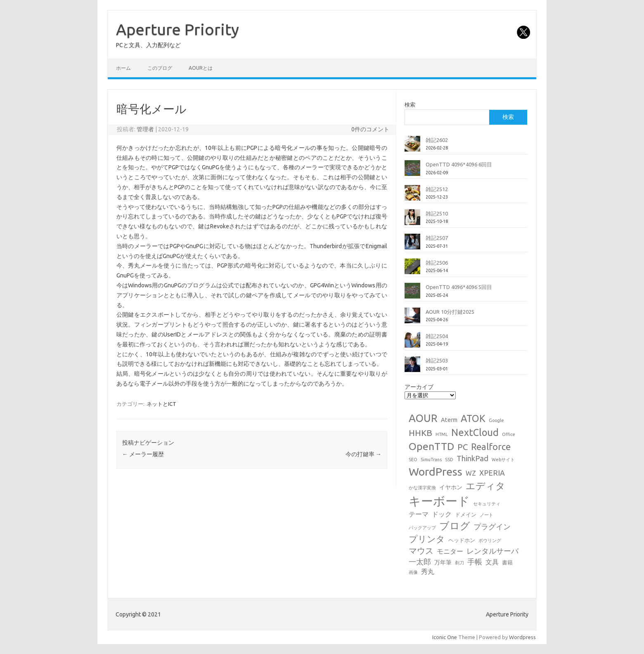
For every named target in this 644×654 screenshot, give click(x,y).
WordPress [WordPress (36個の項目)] (436, 472)
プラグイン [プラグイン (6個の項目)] (492, 527)
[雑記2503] (412, 367)
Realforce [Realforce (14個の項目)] (491, 447)
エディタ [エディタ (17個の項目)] (485, 486)
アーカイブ (419, 387)
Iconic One (445, 637)
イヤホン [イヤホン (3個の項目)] (451, 487)
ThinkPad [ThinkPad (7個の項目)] (472, 458)
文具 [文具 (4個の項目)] (492, 562)
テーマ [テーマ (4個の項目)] (419, 514)
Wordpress (522, 637)
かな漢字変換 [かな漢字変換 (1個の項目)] (422, 488)
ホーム (123, 68)
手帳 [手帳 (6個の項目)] (475, 562)
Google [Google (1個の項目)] (496, 420)
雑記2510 (437, 213)
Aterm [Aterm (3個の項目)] (449, 420)
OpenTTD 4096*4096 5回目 (459, 287)
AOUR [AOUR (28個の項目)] (423, 418)
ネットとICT (161, 404)
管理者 (145, 129)
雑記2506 (437, 263)
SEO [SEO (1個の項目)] (413, 460)
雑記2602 (437, 140)
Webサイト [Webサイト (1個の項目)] (503, 460)
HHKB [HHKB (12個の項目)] (420, 433)
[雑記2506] (412, 270)
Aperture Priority (178, 29)
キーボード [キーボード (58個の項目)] (439, 501)
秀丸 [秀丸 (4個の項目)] (428, 571)
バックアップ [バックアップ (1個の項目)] (422, 528)
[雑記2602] (412, 147)
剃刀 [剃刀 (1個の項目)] (459, 563)
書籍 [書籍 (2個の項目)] (507, 562)
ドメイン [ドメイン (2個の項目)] (466, 514)
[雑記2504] (412, 343)
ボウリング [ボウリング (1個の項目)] (490, 540)
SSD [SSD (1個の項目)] (449, 460)
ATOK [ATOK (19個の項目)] (473, 418)
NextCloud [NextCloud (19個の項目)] (475, 432)
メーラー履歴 (143, 454)
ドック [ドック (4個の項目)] (442, 514)
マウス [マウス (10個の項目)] (421, 551)
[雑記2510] (412, 220)
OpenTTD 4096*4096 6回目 (459, 164)
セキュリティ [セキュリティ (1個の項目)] (487, 504)
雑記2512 (437, 189)
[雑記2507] (412, 245)
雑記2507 (437, 238)
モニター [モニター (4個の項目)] (450, 551)
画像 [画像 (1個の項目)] (413, 572)
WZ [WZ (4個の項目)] (471, 473)
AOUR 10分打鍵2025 (450, 312)
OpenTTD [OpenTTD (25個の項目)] (431, 446)
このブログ (160, 68)
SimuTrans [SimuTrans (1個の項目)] (431, 460)
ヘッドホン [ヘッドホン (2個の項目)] (462, 540)
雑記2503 (437, 360)
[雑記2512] (412, 196)
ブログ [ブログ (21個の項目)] (455, 526)
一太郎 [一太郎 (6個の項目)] (420, 562)
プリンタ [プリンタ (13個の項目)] (427, 539)
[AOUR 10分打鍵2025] (412, 319)
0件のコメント (370, 129)
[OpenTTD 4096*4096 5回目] (412, 294)
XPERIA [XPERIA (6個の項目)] (492, 473)
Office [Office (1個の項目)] (509, 434)
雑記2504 (437, 336)
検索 (410, 104)
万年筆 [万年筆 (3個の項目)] (443, 562)
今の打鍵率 (363, 454)
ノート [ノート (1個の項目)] (487, 515)
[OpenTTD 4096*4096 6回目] (412, 171)
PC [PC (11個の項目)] (463, 447)
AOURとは (201, 68)
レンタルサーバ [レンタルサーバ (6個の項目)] (492, 551)
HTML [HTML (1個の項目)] (442, 434)
